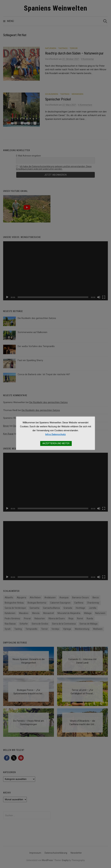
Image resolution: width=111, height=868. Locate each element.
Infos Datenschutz (56, 434)
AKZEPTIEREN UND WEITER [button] (56, 443)
